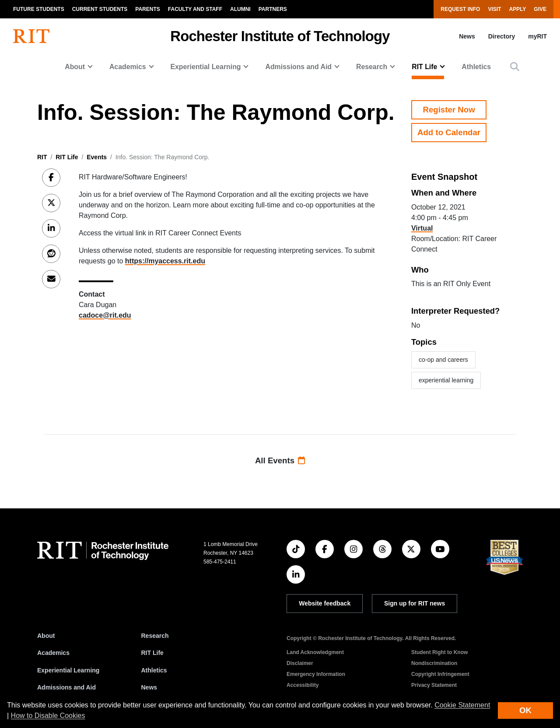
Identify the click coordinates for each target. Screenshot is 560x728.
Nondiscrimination (434, 663)
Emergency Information (316, 674)
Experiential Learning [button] (206, 67)
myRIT (537, 36)
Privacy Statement (434, 685)
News (467, 36)
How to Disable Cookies (48, 716)
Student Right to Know (439, 652)
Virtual (422, 228)
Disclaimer (300, 663)
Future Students (39, 9)
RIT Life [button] (424, 67)
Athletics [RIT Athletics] (154, 670)
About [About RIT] (46, 636)
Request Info (460, 9)
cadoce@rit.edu (105, 315)
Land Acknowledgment (315, 652)
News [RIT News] (149, 687)
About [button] (75, 67)
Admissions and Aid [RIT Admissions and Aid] (66, 687)
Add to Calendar (449, 132)
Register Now (449, 110)
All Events (280, 460)
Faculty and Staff (195, 9)
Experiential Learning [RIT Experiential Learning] (68, 670)
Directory (502, 36)
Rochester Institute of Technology (280, 36)
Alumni (240, 9)
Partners (273, 9)
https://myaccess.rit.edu (165, 261)
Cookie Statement (462, 705)
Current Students (100, 9)
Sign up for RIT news (415, 603)
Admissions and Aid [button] (298, 67)
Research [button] (372, 67)
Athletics (476, 67)
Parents (147, 9)
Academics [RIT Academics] (53, 653)
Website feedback (325, 603)
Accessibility (303, 685)
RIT (42, 157)
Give (540, 9)
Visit (494, 9)
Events (97, 157)
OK (525, 710)
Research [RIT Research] (155, 636)
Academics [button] (128, 67)
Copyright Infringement (440, 674)
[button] (515, 67)
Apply (517, 9)
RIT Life (67, 157)
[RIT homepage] (31, 36)
